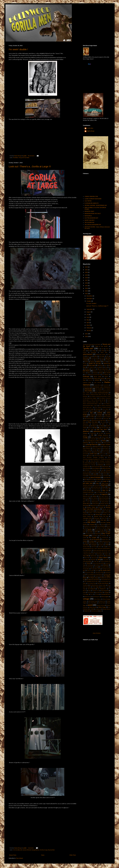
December (90, 296)
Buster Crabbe (97, 377)
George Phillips (98, 447)
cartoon (97, 380)
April (88, 323)
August (89, 312)
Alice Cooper (102, 356)
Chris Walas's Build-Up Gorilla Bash (100, 393)
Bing (106, 367)
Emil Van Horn (102, 430)
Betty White (100, 365)
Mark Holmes (94, 498)
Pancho (109, 524)
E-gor (95, 428)
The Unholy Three (92, 583)
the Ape (96, 567)
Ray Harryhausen (104, 538)
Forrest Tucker (105, 437)
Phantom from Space (90, 528)
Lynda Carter (97, 495)
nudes (89, 520)
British (86, 375)
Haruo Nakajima (96, 468)
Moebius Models (91, 507)
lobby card (105, 491)
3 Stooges (94, 351)
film (92, 435)
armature (98, 360)
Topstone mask (96, 591)
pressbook (90, 532)
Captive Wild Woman (99, 378)
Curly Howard (99, 417)
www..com (89, 64)
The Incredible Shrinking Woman (94, 574)
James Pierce (86, 478)
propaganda (103, 532)
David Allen (99, 419)
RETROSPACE (88, 216)
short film (94, 547)
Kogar (104, 487)
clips (91, 413)
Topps (89, 591)
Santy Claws (101, 543)
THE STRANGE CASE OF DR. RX (92, 582)
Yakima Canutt (95, 611)
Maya (89, 500)
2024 (87, 267)
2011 (87, 334)
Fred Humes (100, 439)
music (92, 515)
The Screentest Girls (106, 580)
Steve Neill (93, 560)
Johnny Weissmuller (89, 481)
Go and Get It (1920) (87, 452)
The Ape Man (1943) (96, 569)
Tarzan (88, 563)
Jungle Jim (106, 481)
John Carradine (107, 479)
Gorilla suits (102, 454)
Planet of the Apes (99, 530)
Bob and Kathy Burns (103, 369)
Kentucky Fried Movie (88, 485)
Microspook (86, 505)
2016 (87, 283)
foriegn (85, 437)
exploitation (97, 431)
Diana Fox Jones (93, 422)
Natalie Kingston (87, 516)
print (96, 532)
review (85, 541)
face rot (107, 432)
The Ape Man (86, 569)
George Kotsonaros (89, 447)
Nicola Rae (104, 518)
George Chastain (106, 445)
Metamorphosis (96, 502)
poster (84, 532)
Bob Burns (86, 371)
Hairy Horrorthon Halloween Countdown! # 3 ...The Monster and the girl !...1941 (97, 459)
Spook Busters (94, 556)
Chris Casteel (98, 389)
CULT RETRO (88, 201)
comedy (100, 413)
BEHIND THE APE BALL (95, 364)
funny (104, 441)
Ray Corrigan (93, 537)
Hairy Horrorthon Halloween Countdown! (94, 457)
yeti (101, 611)
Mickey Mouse (87, 504)
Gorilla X (90, 456)
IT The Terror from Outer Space (95, 476)
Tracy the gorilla (105, 591)
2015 (87, 286)
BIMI (102, 367)
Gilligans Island (87, 450)
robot (86, 543)
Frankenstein (93, 439)
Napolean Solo (105, 515)
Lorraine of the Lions (88, 493)
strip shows (106, 560)
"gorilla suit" (88, 349)
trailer (84, 593)
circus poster (86, 411)
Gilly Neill (94, 450)
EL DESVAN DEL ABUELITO (92, 203)
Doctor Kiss (105, 424)
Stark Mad (87, 558)
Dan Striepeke (107, 417)
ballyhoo (99, 362)
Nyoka (94, 520)
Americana (86, 358)
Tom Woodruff (91, 589)
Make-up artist (87, 496)
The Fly (97, 571)
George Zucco (106, 447)
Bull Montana (105, 375)
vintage (86, 599)
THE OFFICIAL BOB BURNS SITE (93, 225)
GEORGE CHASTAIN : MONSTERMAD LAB (96, 205)
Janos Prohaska (95, 478)
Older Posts (73, 855)
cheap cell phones (97, 633)
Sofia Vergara (100, 554)
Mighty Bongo (91, 131)
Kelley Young (105, 483)
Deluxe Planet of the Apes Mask (99, 420)
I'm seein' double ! (18, 49)
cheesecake (88, 389)
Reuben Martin (105, 539)
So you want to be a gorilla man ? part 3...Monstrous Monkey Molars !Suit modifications (97, 549)
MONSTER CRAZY (89, 211)
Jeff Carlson (91, 479)
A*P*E (107, 351)
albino (96, 356)
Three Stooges (96, 587)
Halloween (101, 465)
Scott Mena (86, 545)
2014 (87, 288)
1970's (85, 351)
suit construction (87, 561)
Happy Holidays (105, 467)
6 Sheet (103, 351)
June (88, 317)
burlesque (86, 377)
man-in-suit (86, 498)
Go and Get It (106, 450)
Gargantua (93, 443)
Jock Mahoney (99, 479)
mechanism (95, 500)
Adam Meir (104, 353)
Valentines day (88, 597)
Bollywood (95, 373)
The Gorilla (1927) (105, 571)
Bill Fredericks (91, 367)
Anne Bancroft (19, 850)
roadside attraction (106, 541)
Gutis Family (106, 456)
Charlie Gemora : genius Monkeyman (101, 387)
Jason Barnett (107, 478)
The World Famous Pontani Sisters (98, 585)
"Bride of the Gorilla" (102, 346)
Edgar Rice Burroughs (104, 428)
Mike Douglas (103, 505)
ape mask (102, 358)
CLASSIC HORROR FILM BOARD (93, 199)
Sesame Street (86, 547)
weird (90, 605)
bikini (106, 365)
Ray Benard (95, 536)
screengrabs (94, 545)
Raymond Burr (51, 850)
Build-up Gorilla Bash (95, 375)
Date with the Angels (89, 419)
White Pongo (102, 607)
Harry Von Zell (86, 468)
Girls (100, 450)
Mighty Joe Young (94, 505)
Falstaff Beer (93, 433)
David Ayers (106, 419)
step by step (94, 558)
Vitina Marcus (97, 599)
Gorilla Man (90, 128)
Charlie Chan (106, 385)
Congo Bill (93, 415)
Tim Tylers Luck (105, 587)
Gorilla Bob (85, 454)
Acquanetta (94, 353)
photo (90, 530)
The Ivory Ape (107, 574)
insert (100, 474)
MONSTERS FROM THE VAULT (93, 214)
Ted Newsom (98, 565)
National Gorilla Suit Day (101, 516)
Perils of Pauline (101, 526)
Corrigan (100, 415)
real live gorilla (95, 539)
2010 (87, 337)
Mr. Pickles (106, 511)
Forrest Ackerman (95, 437)
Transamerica (91, 593)
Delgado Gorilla (86, 420)
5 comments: (31, 848)
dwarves (91, 428)
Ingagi (95, 474)
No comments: (31, 156)
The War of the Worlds (103, 583)
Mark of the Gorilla (104, 498)
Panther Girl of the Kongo (90, 526)
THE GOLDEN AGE (89, 223)
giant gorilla (106, 448)
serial (107, 545)
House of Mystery (95, 472)
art (103, 360)
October (89, 301)
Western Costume (101, 605)
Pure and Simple (89, 534)
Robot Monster (93, 543)
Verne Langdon (105, 597)
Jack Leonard (106, 476)
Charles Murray (98, 385)
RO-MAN (98, 541)
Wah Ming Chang (93, 601)
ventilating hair (96, 597)
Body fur (90, 373)
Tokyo (84, 589)
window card (98, 609)
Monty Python (99, 511)
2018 (87, 278)
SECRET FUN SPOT (90, 220)
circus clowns (106, 409)
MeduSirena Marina (104, 500)
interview (105, 474)
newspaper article (87, 518)
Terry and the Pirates (88, 567)
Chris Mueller (107, 389)
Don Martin (94, 426)
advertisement (88, 354)
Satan (107, 543)
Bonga (101, 373)
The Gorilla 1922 (99, 572)
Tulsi (92, 594)
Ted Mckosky (90, 565)
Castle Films (105, 380)
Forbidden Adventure (103, 435)
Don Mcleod (101, 426)
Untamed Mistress (106, 594)
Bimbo (97, 367)
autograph (92, 362)
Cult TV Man (91, 417)
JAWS (86, 479)
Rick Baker (16, 158)
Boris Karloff (107, 373)
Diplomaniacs (95, 424)
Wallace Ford (102, 601)
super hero (96, 561)
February (89, 328)
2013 (87, 291)
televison (106, 565)
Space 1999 (86, 556)
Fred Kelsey (108, 439)
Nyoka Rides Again (102, 520)
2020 (87, 272)
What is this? (89, 83)
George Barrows (36, 850)
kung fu (87, 489)
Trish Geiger (86, 594)
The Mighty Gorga (93, 578)
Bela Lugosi (92, 365)
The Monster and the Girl (93, 580)
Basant (105, 362)
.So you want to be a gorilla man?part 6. (92, 344)
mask (84, 500)
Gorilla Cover (93, 454)
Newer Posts (13, 855)
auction (86, 362)
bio (110, 367)
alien (108, 356)
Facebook (85, 433)
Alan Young (90, 356)
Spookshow (101, 556)
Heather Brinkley (106, 468)
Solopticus (107, 554)
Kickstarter (97, 485)
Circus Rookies (94, 411)
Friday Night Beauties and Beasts (92, 441)
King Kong (104, 485)
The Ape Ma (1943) (104, 567)
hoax (103, 470)
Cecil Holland (98, 383)
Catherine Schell (87, 383)
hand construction (96, 467)
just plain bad (88, 483)
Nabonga (98, 515)
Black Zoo (94, 369)
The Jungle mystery (89, 576)
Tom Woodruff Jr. (102, 589)
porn (107, 530)
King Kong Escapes (87, 487)
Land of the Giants (96, 489)
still (99, 560)
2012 (87, 294)
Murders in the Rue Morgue (95, 513)
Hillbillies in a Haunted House (92, 470)
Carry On (90, 380)
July (88, 315)
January (89, 331)
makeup (94, 496)
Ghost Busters (87, 448)
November (90, 299)
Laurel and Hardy (87, 491)
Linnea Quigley (97, 491)
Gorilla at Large (44, 850)
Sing (104, 547)
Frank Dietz (86, 439)
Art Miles (108, 360)
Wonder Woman (107, 609)
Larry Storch (105, 489)
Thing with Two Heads (24, 158)
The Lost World (99, 576)
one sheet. (92, 522)
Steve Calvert (103, 558)
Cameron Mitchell (27, 850)
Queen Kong (98, 534)
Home (43, 855)
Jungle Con (99, 481)
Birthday (87, 369)
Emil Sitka (91, 430)
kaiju (97, 483)
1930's (107, 349)
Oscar (98, 524)
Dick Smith (103, 422)
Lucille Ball (90, 495)
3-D (14, 850)
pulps (109, 532)
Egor (84, 430)
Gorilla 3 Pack (97, 452)
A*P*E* (85, 353)
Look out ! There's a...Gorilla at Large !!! (30, 167)
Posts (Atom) (19, 858)
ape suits (92, 360)
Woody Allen (87, 611)
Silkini (100, 547)
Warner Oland (102, 603)
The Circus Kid (90, 571)
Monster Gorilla (90, 511)
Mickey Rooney (96, 504)
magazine (104, 494)
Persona (108, 526)
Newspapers (97, 518)
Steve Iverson (86, 560)
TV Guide (97, 594)
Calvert (106, 377)
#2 (99, 349)
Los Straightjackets (101, 493)
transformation (99, 593)
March (88, 325)
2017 (87, 280)
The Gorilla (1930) (89, 572)
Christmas (98, 409)
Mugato (85, 513)
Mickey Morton (105, 502)
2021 (87, 270)
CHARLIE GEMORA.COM (91, 197)
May (88, 320)
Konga (109, 487)
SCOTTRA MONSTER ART (91, 218)
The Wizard (86, 585)
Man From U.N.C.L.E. (104, 496)
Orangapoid (92, 524)
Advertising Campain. (101, 354)
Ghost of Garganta (97, 448)
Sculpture (101, 545)
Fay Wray (101, 433)
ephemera (86, 431)
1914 (103, 349)
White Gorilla (93, 607)
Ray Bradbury (103, 536)
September (90, 309)
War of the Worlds (93, 603)
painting (103, 524)
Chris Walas (88, 391)
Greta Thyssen (98, 456)
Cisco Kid (102, 411)
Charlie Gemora (87, 387)
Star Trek (108, 556)
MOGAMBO (101, 507)
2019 (87, 275)
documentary (86, 426)
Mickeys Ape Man (105, 504)
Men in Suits (86, 502)
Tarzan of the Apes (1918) (98, 563)
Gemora (99, 443)
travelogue (107, 593)
